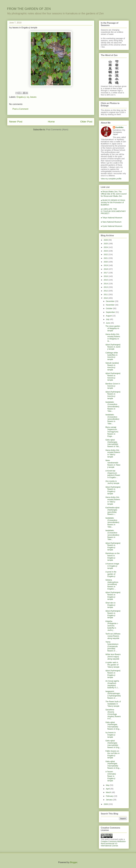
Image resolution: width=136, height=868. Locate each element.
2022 (106, 254)
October (109, 308)
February (110, 796)
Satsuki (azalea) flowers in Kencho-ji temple (112, 366)
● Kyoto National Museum (111, 226)
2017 (106, 273)
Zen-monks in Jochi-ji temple (112, 482)
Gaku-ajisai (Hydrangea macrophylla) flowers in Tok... (113, 443)
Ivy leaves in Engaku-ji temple (111, 735)
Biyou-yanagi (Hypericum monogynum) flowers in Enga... (112, 432)
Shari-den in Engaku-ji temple (110, 605)
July (108, 319)
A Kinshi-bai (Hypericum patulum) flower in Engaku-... (113, 474)
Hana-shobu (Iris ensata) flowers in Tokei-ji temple (113, 453)
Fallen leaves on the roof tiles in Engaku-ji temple (112, 754)
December (110, 301)
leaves (33, 97)
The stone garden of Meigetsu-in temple (113, 328)
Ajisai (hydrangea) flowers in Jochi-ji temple (113, 347)
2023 (106, 251)
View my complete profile (111, 179)
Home (51, 122)
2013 (106, 287)
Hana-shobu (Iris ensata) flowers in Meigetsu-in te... (113, 338)
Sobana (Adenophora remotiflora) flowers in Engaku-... (112, 584)
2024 (106, 247)
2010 (106, 298)
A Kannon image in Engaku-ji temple (112, 566)
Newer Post (16, 122)
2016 (106, 276)
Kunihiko (120, 127)
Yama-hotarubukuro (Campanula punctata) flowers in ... (112, 646)
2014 (106, 284)
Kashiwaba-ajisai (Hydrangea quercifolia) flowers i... (112, 511)
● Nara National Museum (111, 222)
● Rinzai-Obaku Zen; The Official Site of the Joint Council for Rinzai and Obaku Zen (114, 194)
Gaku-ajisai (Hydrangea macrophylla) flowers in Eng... (113, 726)
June (108, 323)
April (108, 789)
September (111, 312)
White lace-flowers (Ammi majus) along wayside (113, 657)
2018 (106, 269)
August (109, 316)
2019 (106, 265)
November (110, 305)
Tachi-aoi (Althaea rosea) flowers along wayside (113, 636)
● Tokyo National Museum (112, 218)
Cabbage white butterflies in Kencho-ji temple (112, 356)
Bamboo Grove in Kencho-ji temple (113, 386)
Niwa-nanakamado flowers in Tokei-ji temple (113, 464)
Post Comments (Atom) (57, 130)
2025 (106, 244)
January (109, 800)
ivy (28, 97)
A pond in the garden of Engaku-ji (111, 574)
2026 (106, 240)
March (109, 792)
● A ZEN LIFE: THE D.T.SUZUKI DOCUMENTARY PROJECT (113, 211)
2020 (106, 262)
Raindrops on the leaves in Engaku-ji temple (113, 557)
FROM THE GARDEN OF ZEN (29, 9)
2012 (106, 291)
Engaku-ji (21, 97)
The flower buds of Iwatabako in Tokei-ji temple (113, 704)
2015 (106, 280)
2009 (106, 804)
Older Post (86, 122)
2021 (106, 258)
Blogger (74, 862)
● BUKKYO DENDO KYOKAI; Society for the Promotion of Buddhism (113, 202)
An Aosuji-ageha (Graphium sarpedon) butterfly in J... (112, 684)
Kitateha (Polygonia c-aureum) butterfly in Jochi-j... (112, 626)
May (108, 785)
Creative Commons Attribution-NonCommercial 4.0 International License (113, 844)
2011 (106, 294)
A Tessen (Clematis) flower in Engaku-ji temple (111, 776)
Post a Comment (20, 109)
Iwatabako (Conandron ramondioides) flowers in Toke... (112, 406)
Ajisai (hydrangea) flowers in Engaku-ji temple (113, 490)
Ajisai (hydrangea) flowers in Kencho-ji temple (113, 377)
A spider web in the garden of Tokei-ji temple (112, 665)
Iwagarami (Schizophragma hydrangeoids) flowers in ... (113, 695)
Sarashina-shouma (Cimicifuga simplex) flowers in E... (113, 714)
